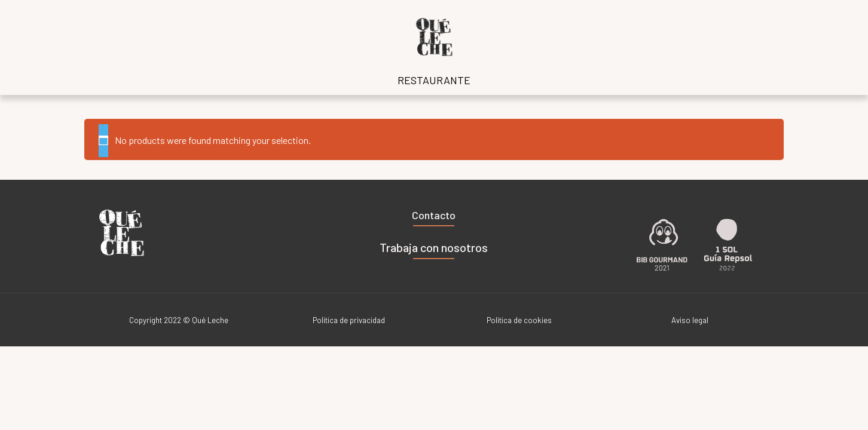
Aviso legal (690, 320)
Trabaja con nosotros (434, 247)
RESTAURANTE (434, 80)
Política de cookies (519, 320)
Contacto (434, 215)
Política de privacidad (349, 320)
